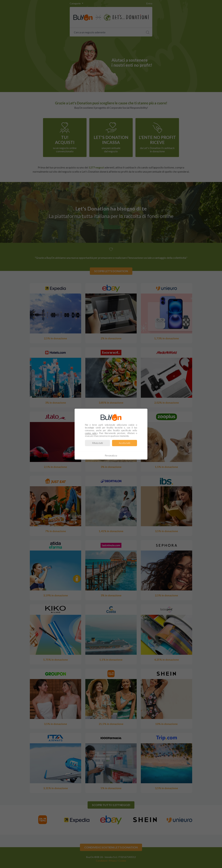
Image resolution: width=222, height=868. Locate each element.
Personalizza (111, 456)
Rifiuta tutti (98, 443)
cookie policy (91, 433)
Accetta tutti (125, 443)
